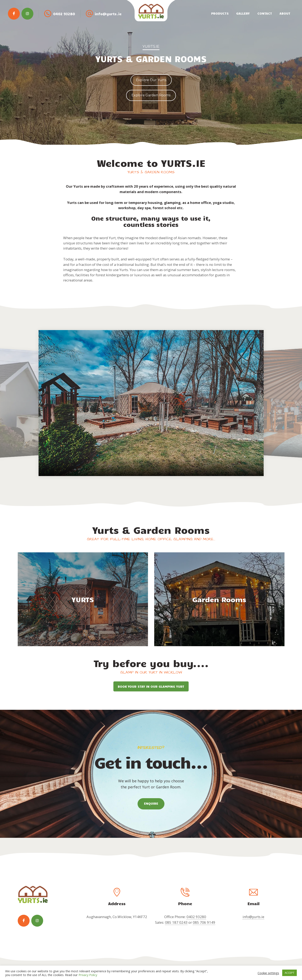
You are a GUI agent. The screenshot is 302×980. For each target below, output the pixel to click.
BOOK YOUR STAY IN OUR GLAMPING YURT (151, 686)
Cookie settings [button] (268, 973)
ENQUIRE (151, 803)
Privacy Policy (88, 975)
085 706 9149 (204, 922)
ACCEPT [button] (289, 973)
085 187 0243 (176, 922)
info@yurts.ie (253, 917)
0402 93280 (196, 917)
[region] (151, 72)
